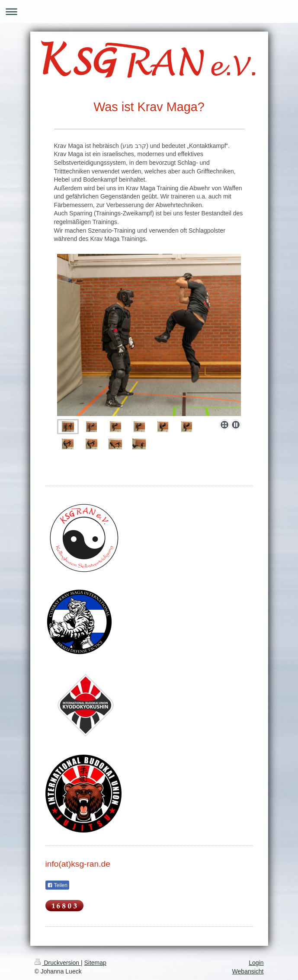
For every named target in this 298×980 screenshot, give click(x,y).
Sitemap (95, 963)
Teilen (57, 885)
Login (256, 963)
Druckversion (58, 963)
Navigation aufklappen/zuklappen (149, 11)
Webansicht (248, 971)
